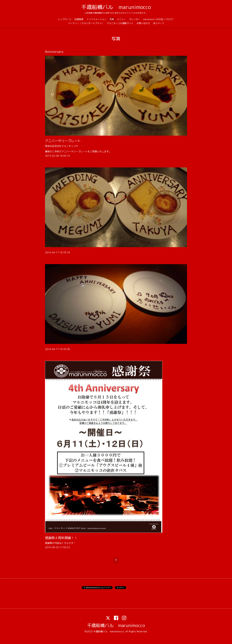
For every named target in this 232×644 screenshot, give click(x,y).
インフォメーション (96, 19)
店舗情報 (79, 19)
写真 (112, 19)
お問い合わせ (143, 23)
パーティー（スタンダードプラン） (86, 23)
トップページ (65, 19)
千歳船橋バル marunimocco (116, 7)
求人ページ (159, 23)
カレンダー (135, 19)
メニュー (121, 19)
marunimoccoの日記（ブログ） (159, 19)
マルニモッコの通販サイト (120, 23)
